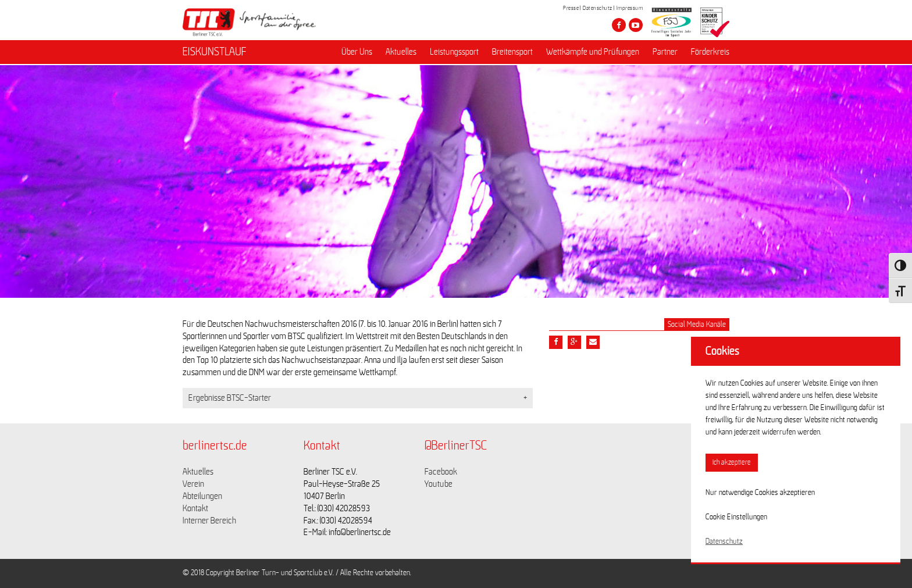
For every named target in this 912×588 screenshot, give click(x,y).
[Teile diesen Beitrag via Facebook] (556, 342)
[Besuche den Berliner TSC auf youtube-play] (636, 25)
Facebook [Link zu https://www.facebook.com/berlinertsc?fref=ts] (441, 472)
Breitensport (512, 53)
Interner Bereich (209, 521)
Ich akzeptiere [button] (732, 463)
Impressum (630, 8)
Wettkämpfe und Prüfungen (593, 53)
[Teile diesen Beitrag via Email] (593, 342)
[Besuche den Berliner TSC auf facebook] (619, 25)
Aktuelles (401, 53)
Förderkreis (710, 53)
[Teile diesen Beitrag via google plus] (574, 342)
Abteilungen (202, 496)
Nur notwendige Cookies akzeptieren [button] (760, 493)
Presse (571, 8)
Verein (193, 484)
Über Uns (357, 53)
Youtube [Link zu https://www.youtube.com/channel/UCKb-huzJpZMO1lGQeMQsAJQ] (439, 484)
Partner (665, 53)
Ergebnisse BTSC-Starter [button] (230, 398)
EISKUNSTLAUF (215, 53)
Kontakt (195, 508)
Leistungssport (454, 53)
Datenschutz (598, 8)
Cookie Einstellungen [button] (736, 517)
